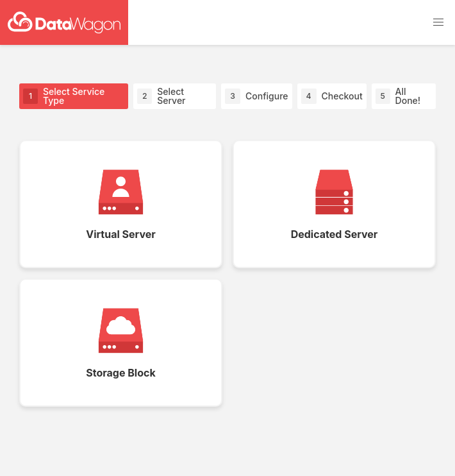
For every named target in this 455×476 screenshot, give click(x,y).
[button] (438, 22)
